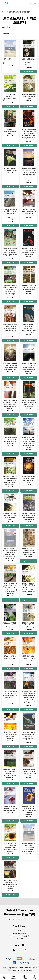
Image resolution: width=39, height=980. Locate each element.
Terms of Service (17, 970)
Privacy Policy (28, 970)
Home (4, 12)
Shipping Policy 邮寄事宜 (10, 968)
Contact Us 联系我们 (19, 933)
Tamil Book (19, 939)
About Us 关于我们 (20, 931)
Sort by (6, 27)
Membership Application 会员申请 (19, 936)
